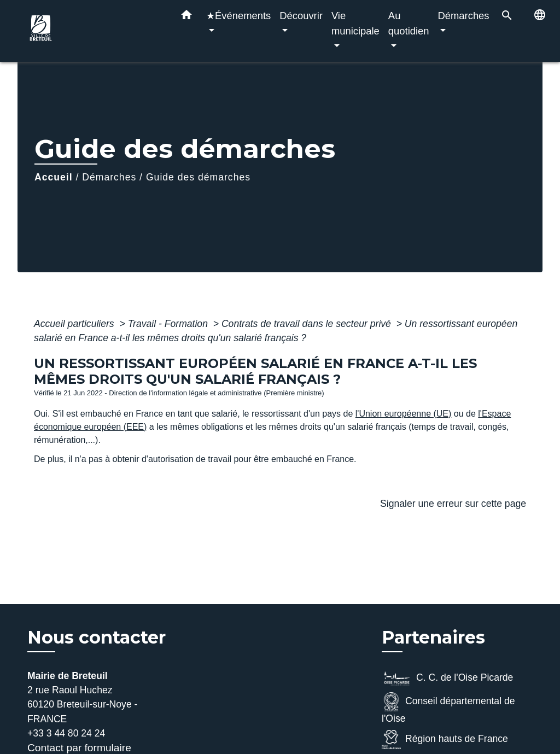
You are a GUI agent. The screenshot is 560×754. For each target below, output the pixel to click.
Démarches (109, 177)
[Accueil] (94, 31)
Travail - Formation (169, 324)
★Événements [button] (238, 16)
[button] (186, 17)
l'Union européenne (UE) (404, 414)
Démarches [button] (464, 16)
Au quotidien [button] (409, 23)
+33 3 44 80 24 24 (66, 733)
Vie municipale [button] (355, 23)
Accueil (54, 177)
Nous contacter (97, 638)
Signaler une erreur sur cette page (453, 504)
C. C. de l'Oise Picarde (447, 678)
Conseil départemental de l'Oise (448, 708)
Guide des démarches (198, 177)
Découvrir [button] (301, 16)
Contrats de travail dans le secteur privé (308, 324)
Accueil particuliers (75, 324)
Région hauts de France (445, 740)
